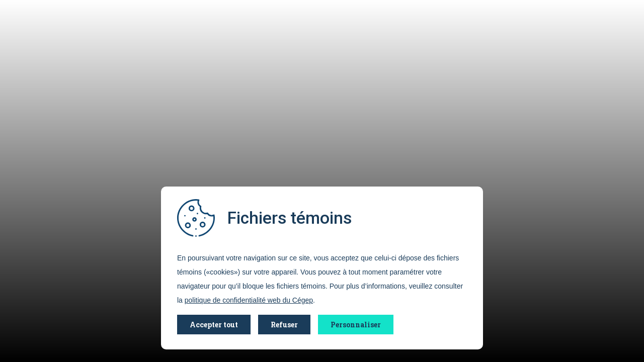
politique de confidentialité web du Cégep (249, 300)
